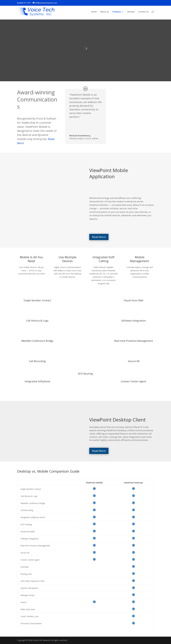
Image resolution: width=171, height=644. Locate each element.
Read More (99, 237)
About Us (105, 12)
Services (131, 12)
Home (94, 12)
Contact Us (143, 12)
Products (117, 12)
